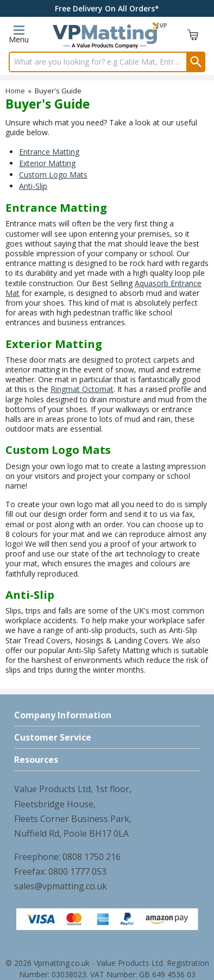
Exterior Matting (47, 163)
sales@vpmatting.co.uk (61, 886)
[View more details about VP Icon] (160, 26)
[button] (107, 715)
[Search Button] (196, 62)
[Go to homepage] (105, 37)
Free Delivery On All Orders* (107, 8)
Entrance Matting (49, 152)
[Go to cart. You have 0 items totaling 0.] (193, 37)
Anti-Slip (33, 186)
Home (15, 91)
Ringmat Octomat (82, 389)
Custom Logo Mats (53, 175)
